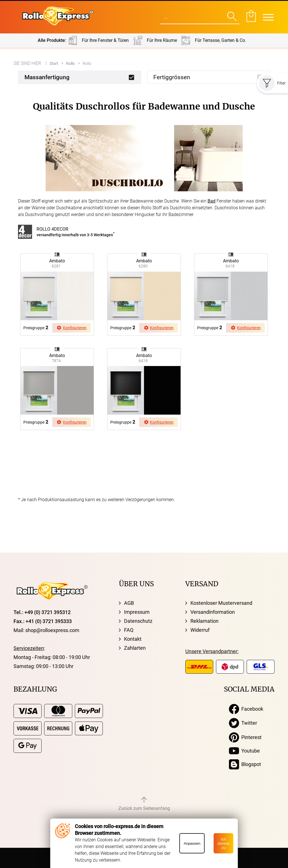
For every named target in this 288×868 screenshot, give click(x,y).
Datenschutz (138, 621)
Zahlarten (135, 648)
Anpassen (192, 843)
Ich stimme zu (223, 843)
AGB (129, 603)
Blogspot (245, 764)
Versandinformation (213, 612)
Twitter (243, 723)
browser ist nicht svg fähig (57, 254)
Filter (272, 83)
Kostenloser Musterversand (221, 603)
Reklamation (204, 621)
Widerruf (200, 630)
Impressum (137, 612)
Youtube (244, 751)
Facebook (246, 709)
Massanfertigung (47, 77)
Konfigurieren (71, 328)
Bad (211, 201)
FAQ (129, 630)
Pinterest (245, 737)
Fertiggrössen (172, 77)
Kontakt (133, 639)
